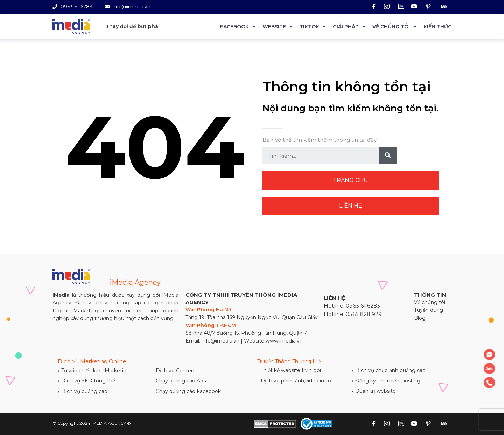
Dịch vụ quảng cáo (83, 391)
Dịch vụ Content (174, 371)
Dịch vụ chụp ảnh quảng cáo (389, 370)
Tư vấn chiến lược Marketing (94, 371)
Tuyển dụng (429, 310)
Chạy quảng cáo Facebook (187, 391)
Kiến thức (437, 27)
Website (274, 27)
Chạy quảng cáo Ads (179, 381)
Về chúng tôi (391, 27)
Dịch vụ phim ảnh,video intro (294, 381)
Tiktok (309, 27)
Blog (420, 318)
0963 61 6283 (72, 7)
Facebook (234, 27)
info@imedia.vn (128, 7)
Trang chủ (351, 180)
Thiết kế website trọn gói (289, 370)
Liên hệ (351, 206)
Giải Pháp (346, 27)
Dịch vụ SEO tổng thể (86, 381)
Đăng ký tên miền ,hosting (386, 381)
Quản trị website (374, 391)
